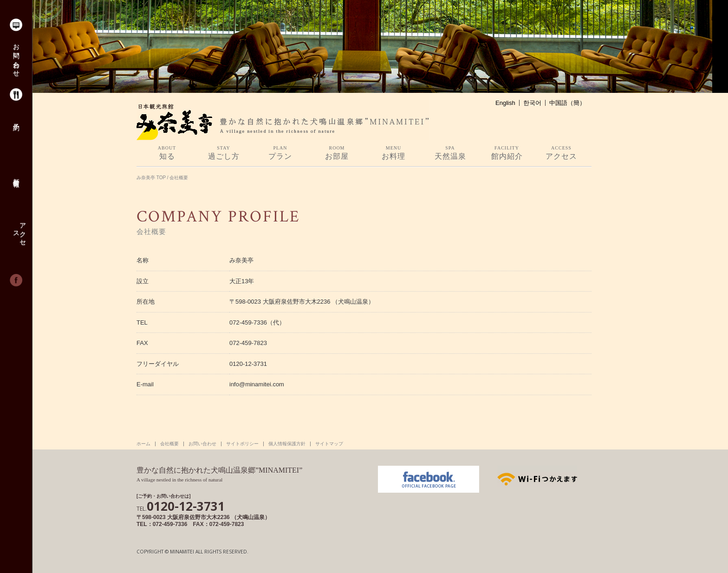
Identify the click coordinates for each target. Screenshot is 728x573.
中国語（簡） (567, 103)
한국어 (532, 103)
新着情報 (16, 175)
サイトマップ (329, 444)
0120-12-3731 (181, 506)
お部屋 (337, 153)
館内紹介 (507, 153)
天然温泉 (450, 153)
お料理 (393, 153)
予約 (16, 119)
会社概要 (169, 444)
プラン (280, 153)
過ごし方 (224, 153)
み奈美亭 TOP (151, 178)
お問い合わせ (16, 57)
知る (167, 153)
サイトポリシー (242, 444)
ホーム (143, 444)
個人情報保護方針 (287, 444)
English (505, 103)
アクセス (19, 231)
